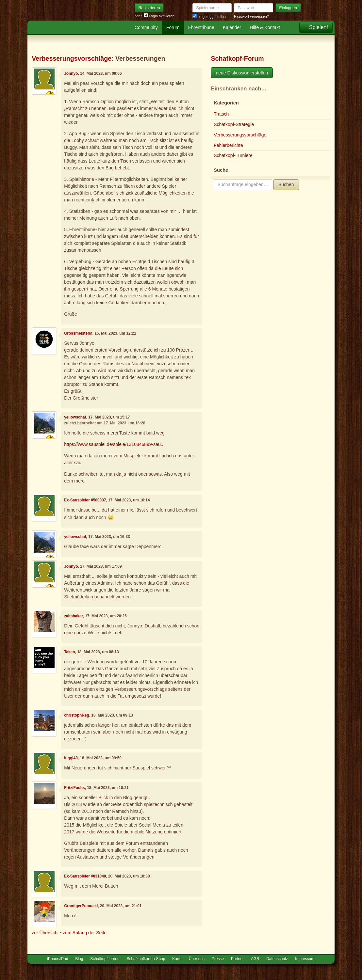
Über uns (197, 959)
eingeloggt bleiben (210, 17)
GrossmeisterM (78, 333)
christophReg (77, 715)
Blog (79, 959)
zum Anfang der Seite (85, 933)
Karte (177, 959)
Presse (218, 959)
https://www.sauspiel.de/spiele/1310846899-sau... (114, 444)
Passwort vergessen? (251, 16)
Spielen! (319, 27)
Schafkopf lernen (105, 959)
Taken (69, 652)
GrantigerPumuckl (81, 906)
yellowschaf (75, 417)
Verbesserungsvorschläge (72, 58)
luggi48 (71, 758)
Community (146, 27)
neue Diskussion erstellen (242, 73)
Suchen (286, 184)
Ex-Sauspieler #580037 (85, 500)
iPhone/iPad (58, 959)
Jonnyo (71, 73)
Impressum (305, 959)
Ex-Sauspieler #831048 (85, 876)
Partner (237, 959)
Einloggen (288, 8)
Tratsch (221, 114)
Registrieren (149, 8)
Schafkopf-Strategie (234, 124)
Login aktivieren (159, 16)
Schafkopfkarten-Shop (146, 959)
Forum (173, 27)
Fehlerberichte (228, 145)
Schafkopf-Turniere (233, 155)
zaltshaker (74, 616)
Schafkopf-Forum (237, 58)
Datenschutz (277, 959)
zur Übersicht (45, 933)
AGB (255, 959)
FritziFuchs (74, 788)
